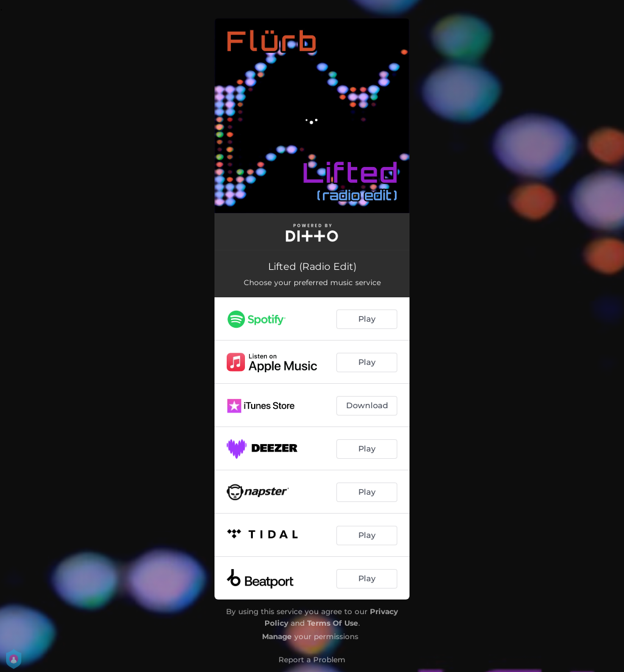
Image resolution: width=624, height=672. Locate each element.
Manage (277, 636)
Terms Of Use (333, 623)
